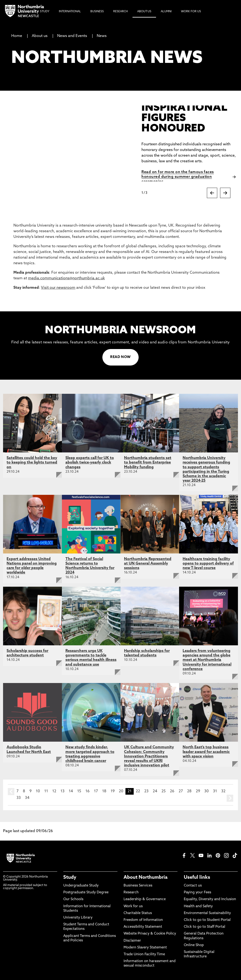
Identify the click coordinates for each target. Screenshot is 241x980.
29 (198, 791)
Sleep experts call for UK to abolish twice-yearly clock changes (90, 463)
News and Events (72, 36)
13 (62, 791)
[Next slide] (225, 193)
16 (88, 791)
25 (164, 791)
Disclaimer (132, 941)
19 (113, 791)
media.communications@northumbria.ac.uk (66, 278)
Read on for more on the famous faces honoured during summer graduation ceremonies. (178, 177)
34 (27, 798)
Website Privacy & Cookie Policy (150, 934)
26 (172, 791)
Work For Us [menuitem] (191, 12)
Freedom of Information (143, 920)
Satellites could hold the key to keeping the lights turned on (32, 463)
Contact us (193, 886)
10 (38, 791)
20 (121, 791)
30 (207, 791)
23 (146, 791)
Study (70, 878)
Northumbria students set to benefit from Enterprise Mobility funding (148, 463)
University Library (78, 918)
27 (181, 791)
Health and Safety (198, 906)
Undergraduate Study (81, 886)
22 (138, 791)
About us (40, 36)
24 (155, 791)
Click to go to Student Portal (207, 920)
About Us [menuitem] (144, 12)
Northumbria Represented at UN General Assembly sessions (148, 564)
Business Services (138, 886)
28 (189, 791)
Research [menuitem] (120, 12)
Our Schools (73, 899)
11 (46, 791)
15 (79, 791)
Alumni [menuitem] (166, 12)
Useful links (197, 878)
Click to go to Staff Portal (205, 927)
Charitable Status (138, 913)
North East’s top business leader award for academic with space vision (206, 752)
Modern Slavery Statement (145, 948)
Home (17, 36)
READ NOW (120, 357)
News (102, 36)
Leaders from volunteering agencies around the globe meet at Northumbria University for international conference (207, 660)
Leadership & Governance (145, 899)
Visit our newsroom (58, 288)
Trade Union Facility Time (144, 954)
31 (215, 791)
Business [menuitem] (97, 12)
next (230, 798)
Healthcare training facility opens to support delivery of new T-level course (208, 564)
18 (104, 791)
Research (131, 893)
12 (54, 791)
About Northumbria (146, 878)
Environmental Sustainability (207, 913)
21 (130, 791)
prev (11, 792)
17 (96, 791)
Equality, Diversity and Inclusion (210, 899)
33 (19, 798)
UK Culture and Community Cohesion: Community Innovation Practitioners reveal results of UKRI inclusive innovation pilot (149, 756)
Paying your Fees (197, 893)
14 (71, 791)
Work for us (133, 906)
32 (223, 791)
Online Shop (194, 945)
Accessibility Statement (143, 927)
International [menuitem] (70, 12)
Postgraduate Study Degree (86, 893)
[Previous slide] (212, 193)
